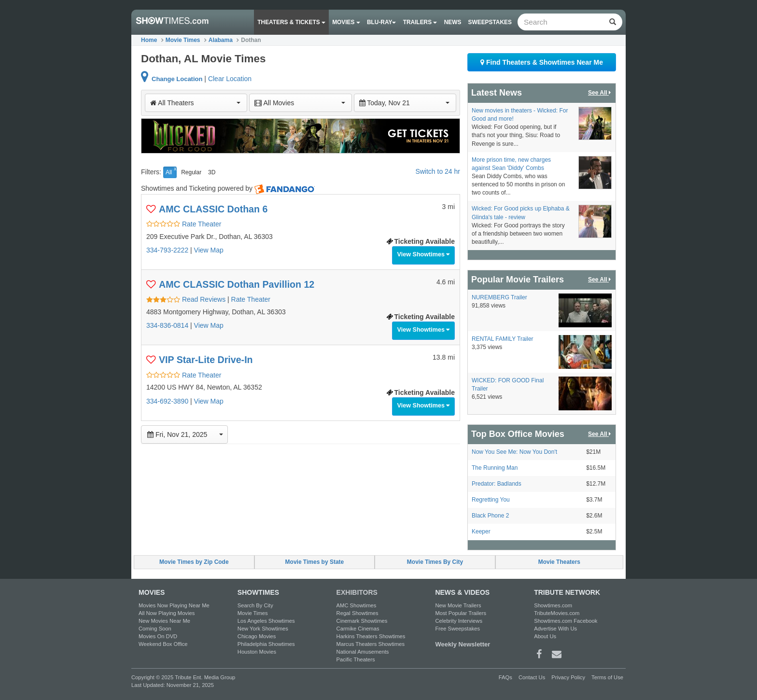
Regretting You (491, 500)
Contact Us (532, 677)
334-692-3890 (167, 401)
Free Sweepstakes (457, 629)
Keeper (481, 532)
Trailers (420, 22)
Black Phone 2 (490, 516)
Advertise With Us (555, 629)
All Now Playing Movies (167, 613)
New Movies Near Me (164, 621)
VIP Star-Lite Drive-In (206, 360)
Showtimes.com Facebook (566, 621)
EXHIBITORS (357, 592)
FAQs (505, 677)
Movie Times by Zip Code (194, 562)
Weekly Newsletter (463, 644)
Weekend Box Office (163, 644)
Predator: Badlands (497, 484)
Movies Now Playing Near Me (174, 605)
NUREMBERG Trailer (499, 297)
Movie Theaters (559, 562)
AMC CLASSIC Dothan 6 (213, 209)
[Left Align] (612, 22)
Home (149, 40)
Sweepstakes (490, 22)
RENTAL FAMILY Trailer (503, 339)
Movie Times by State (315, 562)
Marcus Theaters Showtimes (371, 644)
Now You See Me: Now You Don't (514, 452)
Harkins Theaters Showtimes (371, 636)
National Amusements (363, 652)
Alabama (221, 40)
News (453, 22)
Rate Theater (184, 224)
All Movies (300, 103)
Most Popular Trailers (461, 613)
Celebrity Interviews (459, 621)
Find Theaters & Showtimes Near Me (542, 62)
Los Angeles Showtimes (266, 621)
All (169, 172)
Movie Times (183, 40)
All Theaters (195, 103)
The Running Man (495, 468)
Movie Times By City (435, 562)
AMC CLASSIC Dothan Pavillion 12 (237, 284)
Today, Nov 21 (404, 103)
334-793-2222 (167, 250)
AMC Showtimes (357, 605)
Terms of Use (607, 677)
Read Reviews (187, 299)
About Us (545, 636)
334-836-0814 (167, 325)
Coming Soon (155, 629)
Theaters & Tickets (291, 22)
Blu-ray (381, 22)
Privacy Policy (568, 677)
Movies (346, 22)
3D (212, 172)
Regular (191, 172)
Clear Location (230, 79)
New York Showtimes (263, 629)
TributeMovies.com (557, 613)
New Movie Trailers (458, 605)
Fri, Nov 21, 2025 (185, 434)
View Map (209, 250)
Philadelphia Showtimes (266, 644)
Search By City (255, 605)
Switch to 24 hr (438, 171)
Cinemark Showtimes (362, 621)
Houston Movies (257, 652)
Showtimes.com (553, 605)
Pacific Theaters (356, 659)
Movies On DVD (158, 636)
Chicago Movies (257, 636)
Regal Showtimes (357, 613)
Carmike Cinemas (358, 629)
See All (600, 93)
